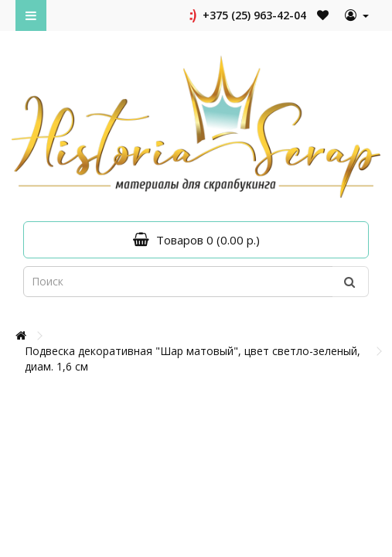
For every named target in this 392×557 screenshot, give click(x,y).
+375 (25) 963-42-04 (246, 15)
